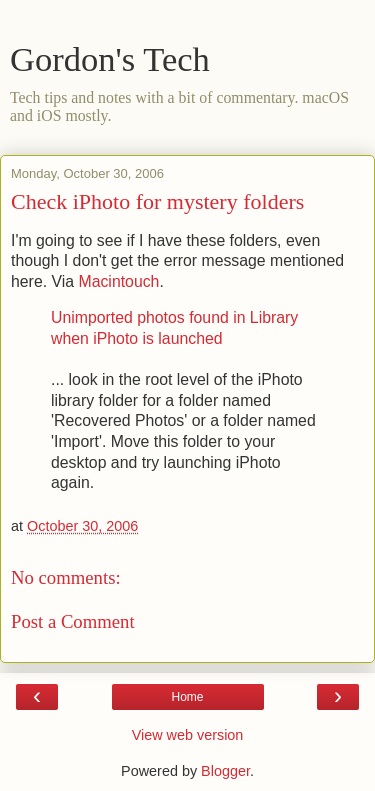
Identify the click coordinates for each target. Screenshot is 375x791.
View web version (188, 735)
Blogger (225, 771)
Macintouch (118, 281)
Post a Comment (73, 621)
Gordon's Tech (110, 59)
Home (187, 697)
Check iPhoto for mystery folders (157, 201)
